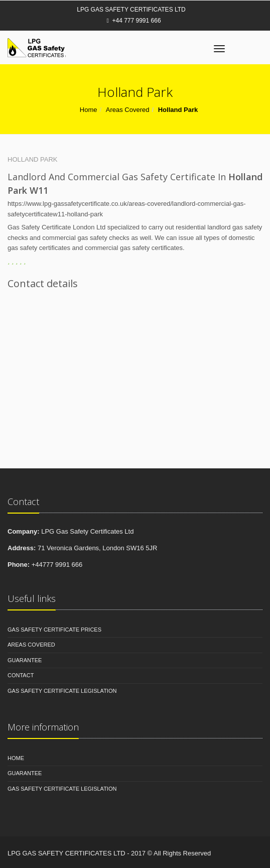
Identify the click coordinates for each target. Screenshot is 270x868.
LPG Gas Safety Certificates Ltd (131, 10)
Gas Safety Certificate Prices (54, 630)
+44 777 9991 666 (133, 21)
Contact (21, 675)
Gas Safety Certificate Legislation (62, 691)
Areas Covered (128, 110)
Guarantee (25, 660)
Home (89, 110)
